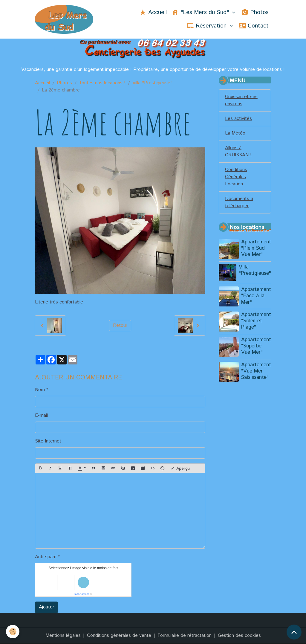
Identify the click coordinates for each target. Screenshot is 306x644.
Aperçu (180, 468)
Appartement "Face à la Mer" (256, 296)
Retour (120, 325)
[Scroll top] (294, 632)
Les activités (238, 119)
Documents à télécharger (239, 202)
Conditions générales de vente (119, 635)
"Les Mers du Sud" (201, 12)
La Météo (235, 133)
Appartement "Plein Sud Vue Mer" (256, 248)
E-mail (41, 415)
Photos (255, 12)
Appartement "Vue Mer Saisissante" (256, 371)
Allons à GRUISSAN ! (238, 151)
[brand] (64, 19)
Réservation (208, 26)
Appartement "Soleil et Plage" (256, 321)
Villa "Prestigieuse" (152, 83)
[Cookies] (13, 632)
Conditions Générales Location (236, 177)
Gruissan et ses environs (241, 100)
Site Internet (48, 441)
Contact (254, 26)
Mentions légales (63, 635)
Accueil (153, 12)
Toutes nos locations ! (102, 83)
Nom (40, 390)
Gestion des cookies (239, 635)
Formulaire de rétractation (185, 635)
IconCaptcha (82, 594)
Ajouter (46, 607)
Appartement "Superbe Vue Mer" (256, 346)
